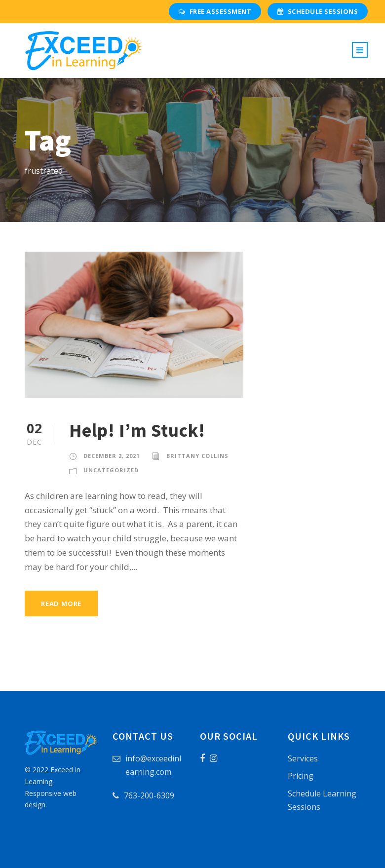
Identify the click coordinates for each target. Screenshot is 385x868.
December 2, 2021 (112, 456)
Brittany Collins (197, 456)
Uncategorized (111, 470)
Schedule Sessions (318, 11)
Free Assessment (215, 11)
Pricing (301, 776)
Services (303, 758)
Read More (61, 604)
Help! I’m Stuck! (137, 430)
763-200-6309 (149, 795)
